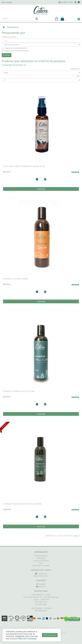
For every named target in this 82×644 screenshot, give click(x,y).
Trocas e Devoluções (41, 561)
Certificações (41, 558)
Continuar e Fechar (50, 635)
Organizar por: (75, 69)
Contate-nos (41, 573)
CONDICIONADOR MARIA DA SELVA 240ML (22, 504)
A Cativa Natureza (41, 556)
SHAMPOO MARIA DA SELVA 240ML (19, 391)
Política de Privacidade (41, 565)
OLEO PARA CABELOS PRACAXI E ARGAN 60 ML (24, 166)
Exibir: (78, 76)
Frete (41, 563)
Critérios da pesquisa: (9, 37)
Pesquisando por (13, 27)
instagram (41, 584)
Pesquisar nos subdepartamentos (14, 48)
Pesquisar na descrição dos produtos (15, 51)
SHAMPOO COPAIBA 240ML (16, 279)
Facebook (41, 587)
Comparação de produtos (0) (14, 65)
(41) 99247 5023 (66, 2)
